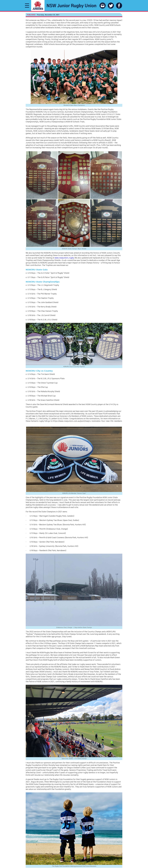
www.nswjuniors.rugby (64, 258)
